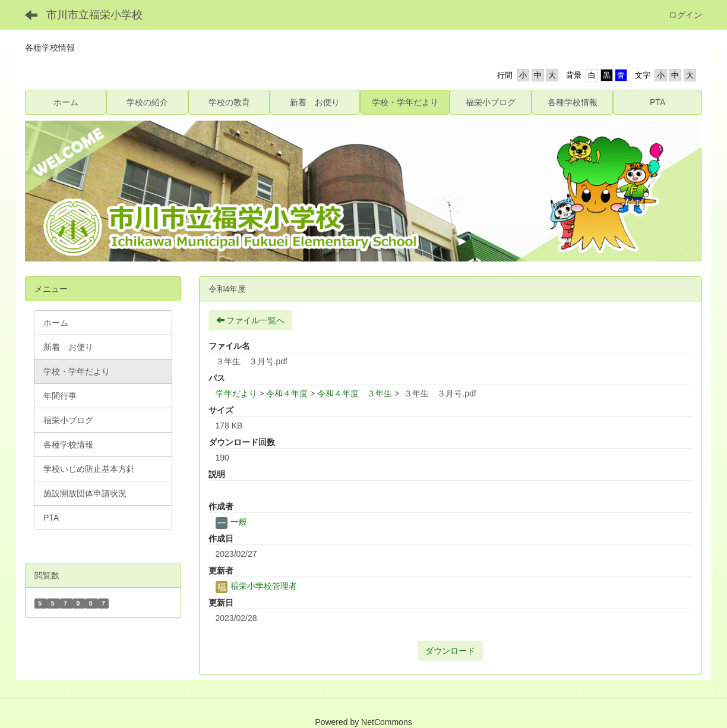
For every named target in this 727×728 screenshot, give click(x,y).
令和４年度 (287, 393)
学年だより (236, 393)
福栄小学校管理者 (257, 586)
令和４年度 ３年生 (355, 393)
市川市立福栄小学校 (94, 15)
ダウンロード (450, 651)
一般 (232, 522)
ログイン (685, 15)
